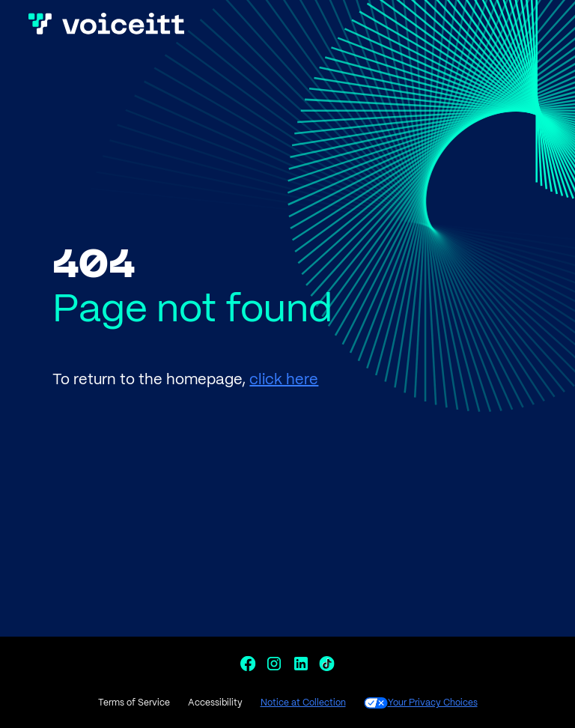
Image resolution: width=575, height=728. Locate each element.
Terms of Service (134, 703)
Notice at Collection (303, 703)
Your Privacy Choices (421, 703)
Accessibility (215, 703)
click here (284, 380)
